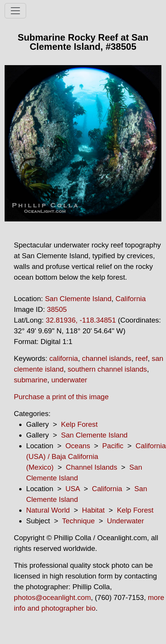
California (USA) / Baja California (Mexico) (96, 456)
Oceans (78, 446)
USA (72, 489)
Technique (79, 521)
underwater (69, 380)
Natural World (48, 510)
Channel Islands (91, 467)
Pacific (113, 446)
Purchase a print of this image (61, 397)
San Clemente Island (78, 299)
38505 (57, 309)
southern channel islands (107, 369)
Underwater (125, 521)
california (64, 358)
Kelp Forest (79, 424)
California (130, 299)
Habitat (93, 510)
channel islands (107, 358)
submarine (31, 380)
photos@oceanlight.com (52, 597)
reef (141, 358)
